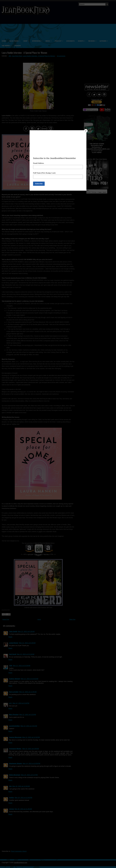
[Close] (86, 131)
